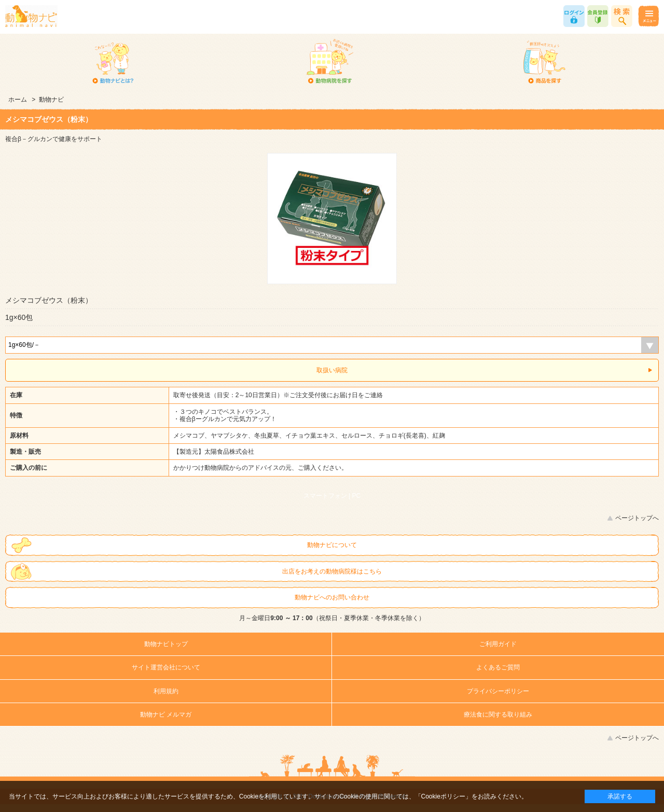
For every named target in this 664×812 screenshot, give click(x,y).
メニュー (648, 16)
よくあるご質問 (498, 667)
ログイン (574, 16)
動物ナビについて (332, 545)
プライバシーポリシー (498, 691)
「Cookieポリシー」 (443, 796)
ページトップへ (637, 518)
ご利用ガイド (498, 644)
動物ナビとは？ (113, 62)
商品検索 (622, 16)
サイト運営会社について (166, 667)
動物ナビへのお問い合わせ (332, 597)
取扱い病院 (332, 370)
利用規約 (166, 691)
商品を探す (545, 62)
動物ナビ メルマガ (166, 715)
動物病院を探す (329, 62)
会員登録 (598, 16)
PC (357, 496)
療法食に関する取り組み (498, 715)
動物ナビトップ (166, 644)
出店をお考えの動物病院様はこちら (332, 571)
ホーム (18, 100)
